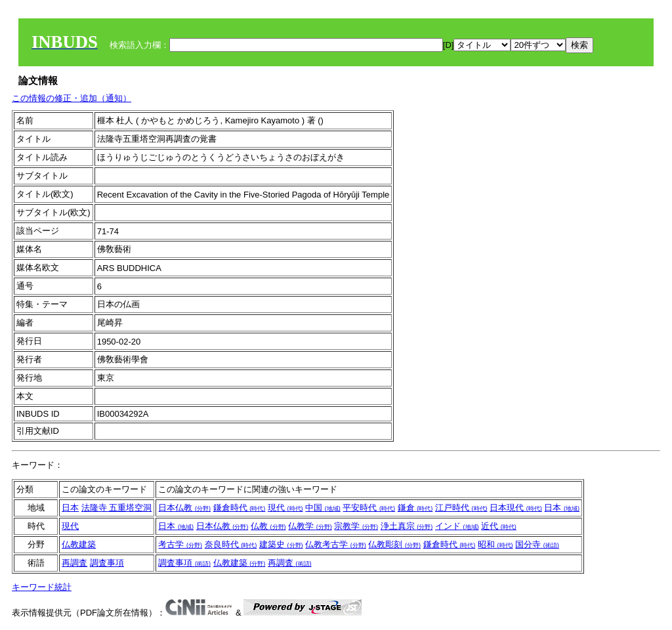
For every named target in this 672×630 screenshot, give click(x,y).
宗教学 (356, 526)
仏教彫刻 (394, 544)
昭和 (495, 544)
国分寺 (537, 544)
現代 (285, 508)
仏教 (268, 526)
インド (457, 526)
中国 (323, 508)
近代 (499, 526)
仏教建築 (79, 544)
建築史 (281, 544)
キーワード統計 (42, 587)
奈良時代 (231, 544)
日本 (70, 508)
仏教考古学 (336, 544)
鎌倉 (415, 508)
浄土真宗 (407, 526)
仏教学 (310, 526)
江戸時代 (461, 508)
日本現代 (516, 508)
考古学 (180, 544)
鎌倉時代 (240, 508)
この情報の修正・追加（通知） (72, 98)
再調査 (74, 563)
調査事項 (107, 563)
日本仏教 (184, 508)
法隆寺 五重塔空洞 (117, 508)
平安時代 (369, 508)
